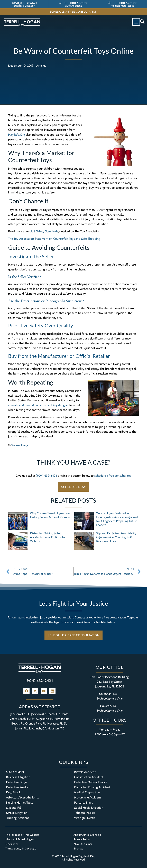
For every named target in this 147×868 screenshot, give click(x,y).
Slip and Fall (14, 808)
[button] (136, 22)
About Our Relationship (87, 835)
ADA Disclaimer (83, 844)
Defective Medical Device (91, 782)
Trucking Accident (17, 818)
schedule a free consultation (113, 476)
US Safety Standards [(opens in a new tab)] (45, 231)
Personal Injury (84, 803)
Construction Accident (89, 777)
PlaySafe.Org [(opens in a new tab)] (17, 135)
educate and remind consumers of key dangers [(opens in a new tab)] (38, 405)
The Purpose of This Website (22, 835)
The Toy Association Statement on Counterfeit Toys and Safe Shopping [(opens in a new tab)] (54, 239)
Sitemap (78, 849)
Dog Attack (13, 792)
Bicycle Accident (85, 772)
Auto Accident (15, 772)
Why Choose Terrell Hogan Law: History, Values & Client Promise (50, 515)
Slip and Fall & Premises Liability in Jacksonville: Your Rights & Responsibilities (116, 537)
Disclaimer (12, 844)
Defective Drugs (17, 782)
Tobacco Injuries (85, 813)
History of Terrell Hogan (20, 840)
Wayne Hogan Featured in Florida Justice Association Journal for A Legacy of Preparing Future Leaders (117, 519)
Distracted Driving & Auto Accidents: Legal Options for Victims (48, 537)
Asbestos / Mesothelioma (22, 798)
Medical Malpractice (87, 792)
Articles (41, 66)
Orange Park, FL (36, 724)
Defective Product (18, 787)
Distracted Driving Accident (92, 787)
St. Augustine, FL (43, 719)
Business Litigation (18, 777)
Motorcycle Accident (88, 798)
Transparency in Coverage (21, 849)
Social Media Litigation (89, 808)
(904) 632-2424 (46, 476)
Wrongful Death (85, 818)
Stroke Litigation (17, 813)
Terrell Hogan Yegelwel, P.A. (78, 856)
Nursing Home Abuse (20, 803)
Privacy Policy (82, 840)
